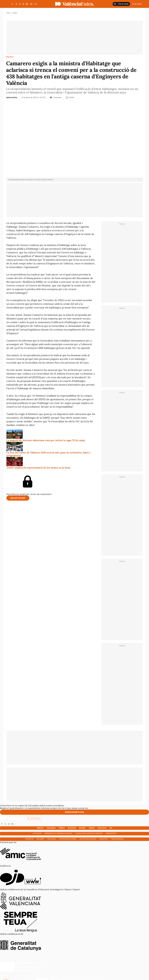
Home (8, 13)
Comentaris (56, 98)
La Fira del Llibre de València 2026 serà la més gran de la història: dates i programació (48, 454)
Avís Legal (52, 839)
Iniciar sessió (18, 498)
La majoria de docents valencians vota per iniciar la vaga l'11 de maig (46, 440)
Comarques (51, 828)
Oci (111, 828)
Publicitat (103, 839)
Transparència (117, 839)
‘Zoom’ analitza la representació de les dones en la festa (38, 468)
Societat (82, 828)
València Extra (12, 98)
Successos (102, 828)
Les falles (37, 833)
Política (10, 57)
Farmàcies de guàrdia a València (58, 833)
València (40, 828)
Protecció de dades (68, 839)
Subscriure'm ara (74, 812)
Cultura (92, 828)
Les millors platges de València (89, 833)
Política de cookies (88, 839)
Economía (72, 828)
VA (31, 4)
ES (36, 4)
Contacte (29, 839)
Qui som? (40, 839)
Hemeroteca (111, 833)
